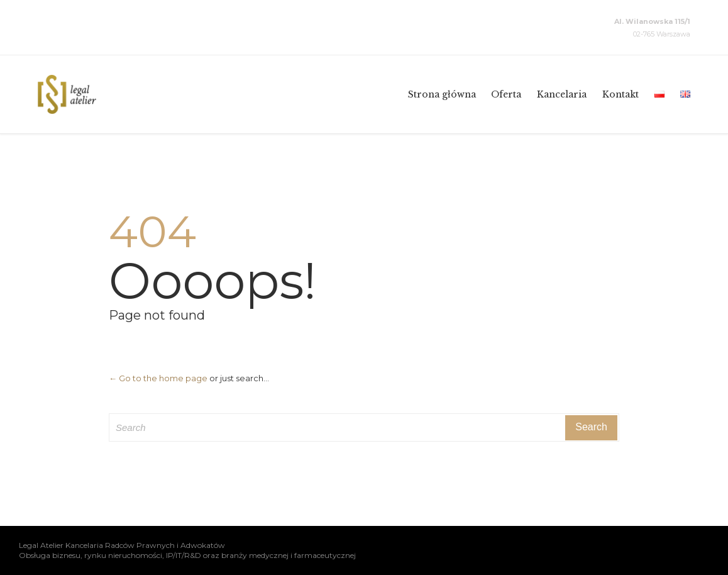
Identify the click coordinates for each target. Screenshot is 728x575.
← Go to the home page (158, 378)
